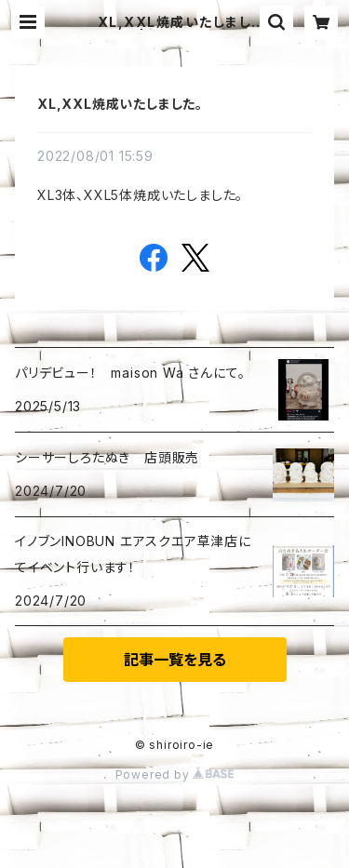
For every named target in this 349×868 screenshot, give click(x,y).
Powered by (175, 775)
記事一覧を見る (175, 660)
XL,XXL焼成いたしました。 (120, 104)
